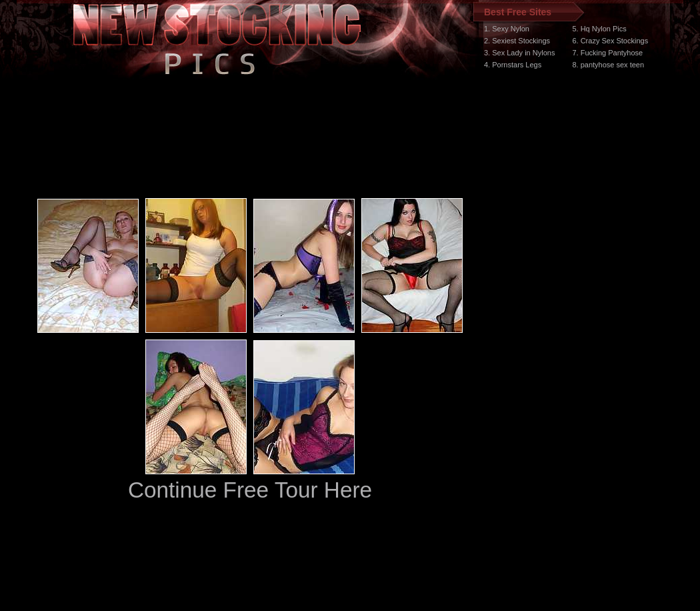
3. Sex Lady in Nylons (519, 53)
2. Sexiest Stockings (517, 41)
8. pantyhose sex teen (608, 65)
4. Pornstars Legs (513, 65)
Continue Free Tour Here (250, 490)
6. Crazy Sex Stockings (610, 41)
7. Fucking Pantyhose (607, 53)
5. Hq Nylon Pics (599, 29)
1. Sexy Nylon (507, 29)
